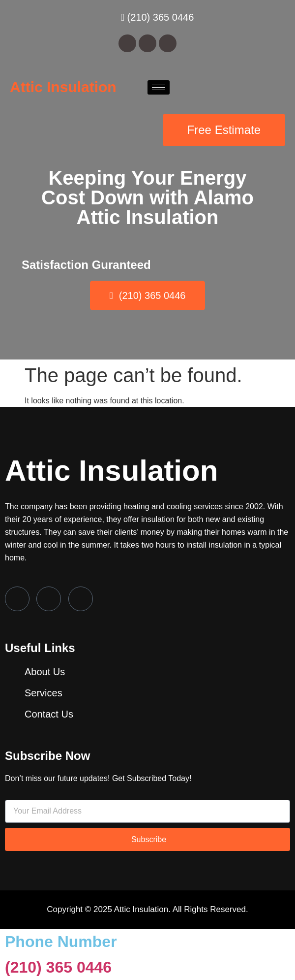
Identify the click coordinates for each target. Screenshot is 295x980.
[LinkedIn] (81, 599)
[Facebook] (17, 599)
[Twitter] (49, 599)
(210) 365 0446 (58, 967)
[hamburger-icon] (159, 87)
